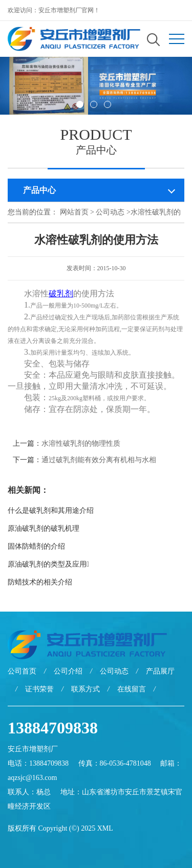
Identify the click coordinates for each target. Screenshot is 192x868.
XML (105, 828)
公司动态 (110, 212)
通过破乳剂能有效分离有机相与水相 (99, 460)
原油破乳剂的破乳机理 (44, 528)
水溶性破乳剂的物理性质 (81, 443)
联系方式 (86, 689)
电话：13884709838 (38, 763)
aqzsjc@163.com (32, 778)
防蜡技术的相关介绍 (40, 582)
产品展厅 (160, 671)
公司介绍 (68, 671)
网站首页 (74, 212)
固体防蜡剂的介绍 (36, 546)
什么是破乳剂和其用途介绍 (51, 511)
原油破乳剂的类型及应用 (48, 564)
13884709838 (53, 728)
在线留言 (132, 689)
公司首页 (22, 671)
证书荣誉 (39, 689)
